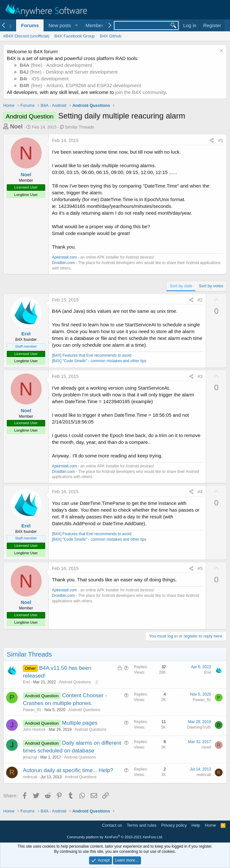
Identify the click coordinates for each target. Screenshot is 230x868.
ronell (206, 747)
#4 (200, 492)
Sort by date (181, 286)
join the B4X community (140, 92)
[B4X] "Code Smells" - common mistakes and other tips (99, 361)
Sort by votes (211, 286)
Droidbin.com (63, 263)
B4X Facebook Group (75, 36)
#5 (200, 568)
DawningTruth (199, 727)
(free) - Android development (56, 65)
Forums (30, 25)
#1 (221, 140)
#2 (200, 300)
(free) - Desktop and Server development (69, 72)
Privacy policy (174, 825)
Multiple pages (80, 723)
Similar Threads (80, 127)
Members (96, 25)
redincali (30, 777)
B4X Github (111, 36)
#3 (200, 376)
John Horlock (34, 730)
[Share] (212, 141)
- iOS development (44, 79)
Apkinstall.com (64, 257)
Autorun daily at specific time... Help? (68, 770)
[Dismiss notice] (220, 51)
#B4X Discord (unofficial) (26, 36)
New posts (60, 25)
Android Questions (75, 682)
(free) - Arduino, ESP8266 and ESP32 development (80, 85)
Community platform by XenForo (115, 837)
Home (210, 825)
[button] (76, 25)
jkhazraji (30, 757)
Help (196, 825)
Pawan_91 (32, 710)
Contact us (112, 825)
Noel (16, 127)
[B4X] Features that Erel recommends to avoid (92, 355)
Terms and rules (142, 825)
